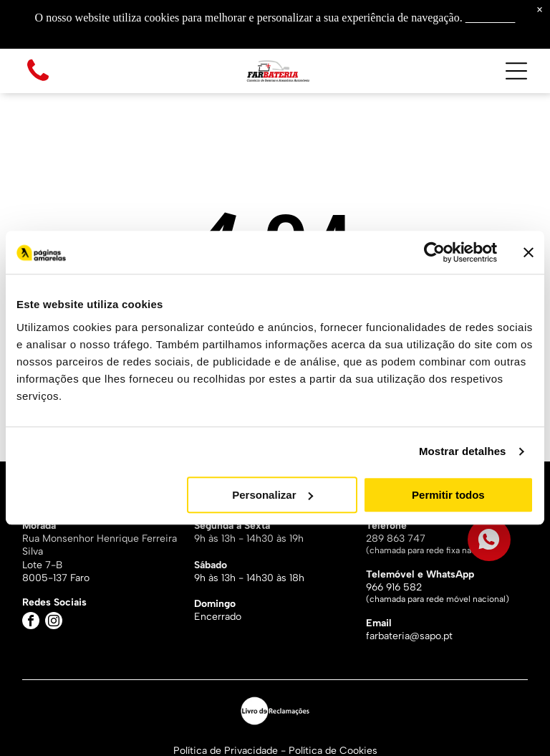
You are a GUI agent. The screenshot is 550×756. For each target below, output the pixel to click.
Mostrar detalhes (463, 452)
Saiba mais (491, 18)
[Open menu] (516, 71)
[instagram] (54, 622)
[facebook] (31, 622)
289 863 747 (396, 539)
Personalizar (272, 495)
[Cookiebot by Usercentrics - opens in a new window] (434, 253)
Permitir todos (448, 495)
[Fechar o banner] (529, 253)
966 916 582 (394, 587)
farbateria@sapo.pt (409, 636)
